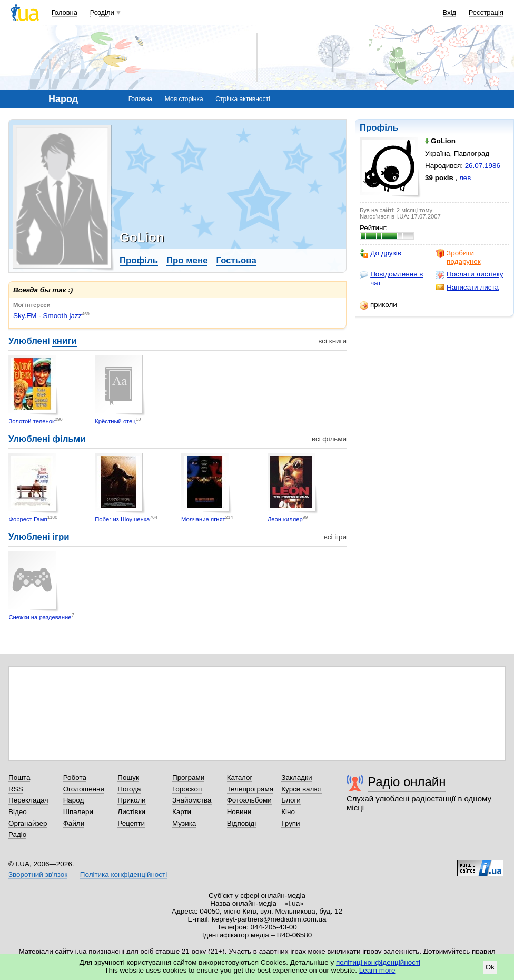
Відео (18, 812)
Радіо (17, 834)
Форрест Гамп (28, 519)
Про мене (187, 260)
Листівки (131, 812)
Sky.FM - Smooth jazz (47, 316)
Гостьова (236, 260)
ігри (61, 537)
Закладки (296, 778)
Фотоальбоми (249, 800)
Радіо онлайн (407, 782)
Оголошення (84, 789)
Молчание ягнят (203, 519)
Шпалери (78, 812)
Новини (239, 812)
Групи (290, 823)
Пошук (128, 778)
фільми (69, 439)
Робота (75, 778)
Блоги (291, 800)
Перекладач (28, 800)
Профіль (379, 128)
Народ (74, 800)
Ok (490, 967)
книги (64, 341)
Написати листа (467, 288)
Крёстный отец (115, 421)
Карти (182, 812)
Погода (129, 789)
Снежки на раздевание (40, 617)
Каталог (240, 778)
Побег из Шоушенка (122, 519)
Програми (188, 778)
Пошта (19, 778)
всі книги (332, 341)
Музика (184, 823)
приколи (378, 305)
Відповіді (242, 823)
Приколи (131, 800)
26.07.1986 (483, 166)
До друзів (380, 253)
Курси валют (302, 789)
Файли (74, 823)
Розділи (102, 12)
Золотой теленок (32, 421)
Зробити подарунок (458, 257)
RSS (16, 789)
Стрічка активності (243, 99)
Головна (65, 12)
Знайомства (192, 800)
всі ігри (335, 537)
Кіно (288, 812)
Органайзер (28, 823)
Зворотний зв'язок (38, 874)
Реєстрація (486, 12)
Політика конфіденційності (123, 874)
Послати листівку (469, 274)
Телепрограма (250, 789)
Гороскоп (187, 789)
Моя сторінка (184, 99)
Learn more (377, 970)
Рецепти (131, 823)
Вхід (450, 12)
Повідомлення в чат (391, 278)
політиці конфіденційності (378, 962)
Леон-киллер (285, 519)
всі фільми (329, 439)
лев (465, 178)
